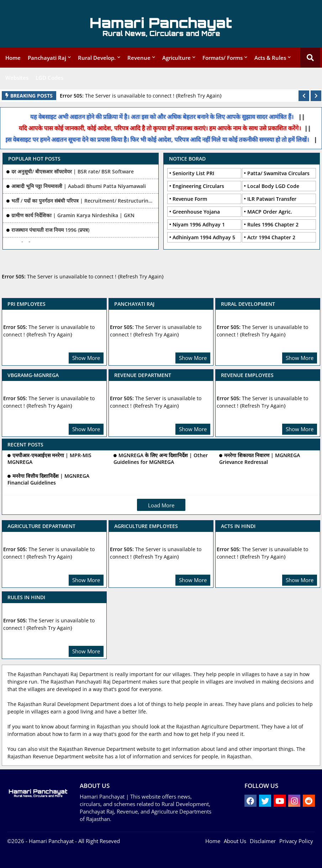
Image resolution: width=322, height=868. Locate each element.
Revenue (139, 58)
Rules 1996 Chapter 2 (273, 224)
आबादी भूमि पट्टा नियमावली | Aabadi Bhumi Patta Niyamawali (79, 186)
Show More (86, 358)
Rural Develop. (97, 58)
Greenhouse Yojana (196, 212)
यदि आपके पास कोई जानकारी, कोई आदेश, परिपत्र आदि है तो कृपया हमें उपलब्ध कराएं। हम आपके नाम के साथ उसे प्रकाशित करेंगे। (166, 128)
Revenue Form (190, 199)
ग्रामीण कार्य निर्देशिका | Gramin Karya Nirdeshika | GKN (73, 215)
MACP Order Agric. (270, 212)
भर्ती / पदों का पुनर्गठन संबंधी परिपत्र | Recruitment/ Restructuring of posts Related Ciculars (83, 201)
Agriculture (176, 58)
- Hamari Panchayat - (51, 841)
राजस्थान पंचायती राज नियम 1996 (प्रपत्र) (50, 230)
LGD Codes (49, 78)
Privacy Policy (296, 841)
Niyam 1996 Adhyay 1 (199, 224)
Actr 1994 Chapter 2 (271, 237)
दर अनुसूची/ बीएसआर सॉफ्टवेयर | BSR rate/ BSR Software (73, 171)
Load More (161, 505)
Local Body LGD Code (273, 186)
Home (13, 58)
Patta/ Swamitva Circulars (278, 173)
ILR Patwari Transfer (272, 199)
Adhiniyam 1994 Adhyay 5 (204, 237)
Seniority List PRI (193, 173)
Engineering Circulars (198, 186)
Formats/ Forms (223, 58)
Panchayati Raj (47, 58)
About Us (235, 841)
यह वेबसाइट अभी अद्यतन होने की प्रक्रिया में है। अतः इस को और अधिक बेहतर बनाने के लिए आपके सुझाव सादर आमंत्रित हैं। (160, 117)
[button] (304, 96)
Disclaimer (263, 841)
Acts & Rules (270, 58)
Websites (17, 78)
